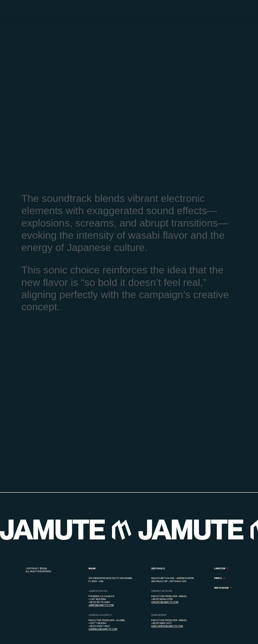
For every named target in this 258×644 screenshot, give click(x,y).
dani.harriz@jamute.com (167, 626)
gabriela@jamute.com (103, 629)
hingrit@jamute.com (165, 602)
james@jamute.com (101, 605)
